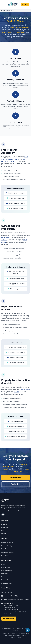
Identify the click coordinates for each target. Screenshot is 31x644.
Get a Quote (25, 4)
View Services (16, 484)
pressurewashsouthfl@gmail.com (13, 596)
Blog (3, 531)
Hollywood (4, 574)
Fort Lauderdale (6, 568)
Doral (26, 467)
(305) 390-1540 (8, 592)
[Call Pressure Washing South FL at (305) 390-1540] (28, 630)
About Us (4, 524)
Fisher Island (25, 389)
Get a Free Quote (9, 619)
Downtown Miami (18, 32)
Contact (4, 534)
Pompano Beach (6, 580)
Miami (3, 564)
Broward (10, 635)
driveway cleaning (13, 159)
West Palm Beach (6, 571)
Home (3, 11)
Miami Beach (7, 32)
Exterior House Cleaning (8, 543)
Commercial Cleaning (7, 552)
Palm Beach (17, 635)
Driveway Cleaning (7, 546)
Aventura (4, 240)
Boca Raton (5, 577)
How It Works (5, 527)
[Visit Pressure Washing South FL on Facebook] (3, 515)
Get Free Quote (16, 478)
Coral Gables (5, 237)
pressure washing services (20, 27)
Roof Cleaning (5, 549)
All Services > (5, 555)
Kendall (16, 392)
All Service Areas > (7, 583)
